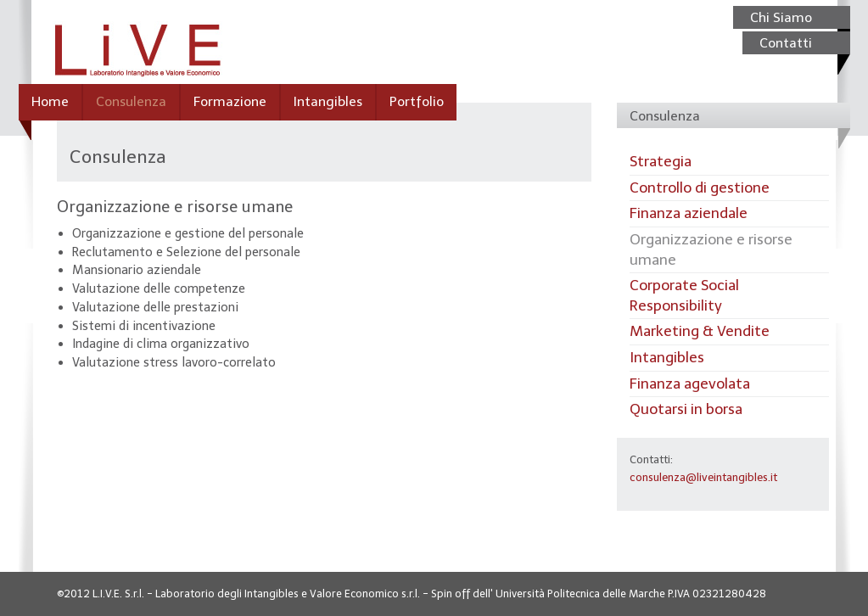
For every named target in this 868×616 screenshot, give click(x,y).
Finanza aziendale (689, 213)
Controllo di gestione (700, 188)
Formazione (230, 101)
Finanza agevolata (690, 384)
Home (50, 101)
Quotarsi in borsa (686, 409)
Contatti (786, 43)
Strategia (661, 161)
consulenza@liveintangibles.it (703, 477)
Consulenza (131, 101)
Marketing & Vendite (700, 331)
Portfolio (417, 101)
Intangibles (328, 101)
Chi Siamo (781, 17)
